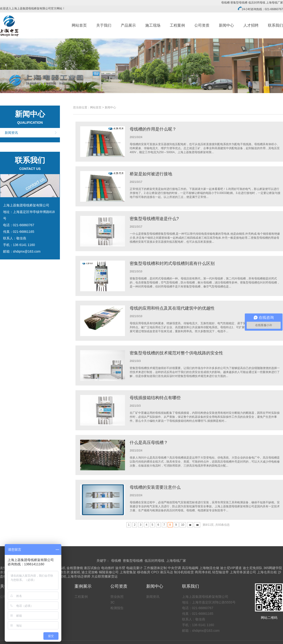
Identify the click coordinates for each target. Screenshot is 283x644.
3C (112, 602)
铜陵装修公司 (109, 572)
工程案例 (177, 25)
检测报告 (117, 608)
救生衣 (65, 572)
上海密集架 (128, 572)
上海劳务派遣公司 (243, 572)
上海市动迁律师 (79, 576)
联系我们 (275, 25)
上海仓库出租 (267, 572)
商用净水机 (203, 572)
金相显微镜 (75, 568)
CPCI (155, 572)
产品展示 (128, 25)
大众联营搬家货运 (104, 576)
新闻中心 (226, 25)
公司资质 (202, 25)
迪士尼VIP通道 (231, 568)
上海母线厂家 (275, 3)
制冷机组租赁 (184, 572)
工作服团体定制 (155, 568)
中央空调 (174, 568)
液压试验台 (92, 568)
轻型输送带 (221, 572)
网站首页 (79, 25)
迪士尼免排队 (253, 568)
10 (183, 525)
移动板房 (144, 572)
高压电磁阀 (190, 568)
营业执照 (117, 597)
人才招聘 (251, 25)
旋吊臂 (120, 568)
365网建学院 (273, 568)
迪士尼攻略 (90, 572)
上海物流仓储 (209, 568)
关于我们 (104, 25)
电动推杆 (108, 568)
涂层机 (62, 576)
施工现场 (153, 25)
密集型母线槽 (239, 3)
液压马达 (166, 572)
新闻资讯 (11, 133)
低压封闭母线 (257, 3)
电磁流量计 (134, 568)
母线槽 (225, 3)
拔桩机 (75, 572)
